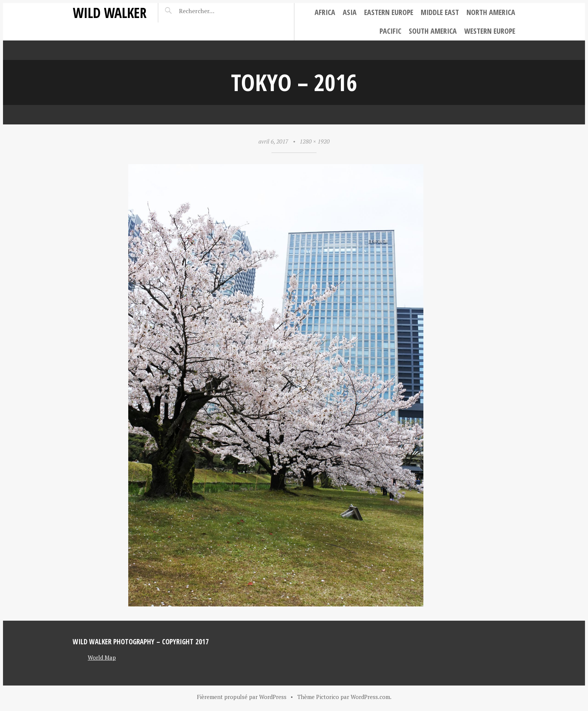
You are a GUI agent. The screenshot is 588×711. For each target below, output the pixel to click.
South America (433, 31)
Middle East (440, 12)
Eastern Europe (389, 12)
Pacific (390, 31)
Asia (350, 12)
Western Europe (490, 31)
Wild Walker (110, 13)
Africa (325, 12)
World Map (102, 657)
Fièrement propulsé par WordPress (242, 697)
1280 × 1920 (315, 141)
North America (491, 12)
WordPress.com (370, 697)
